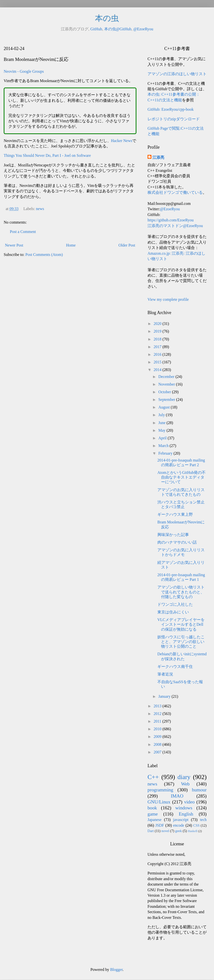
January (165, 696)
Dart (151, 831)
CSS (197, 825)
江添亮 (158, 157)
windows (184, 808)
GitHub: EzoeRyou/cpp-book (171, 109)
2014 (158, 370)
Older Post (127, 245)
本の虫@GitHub (118, 29)
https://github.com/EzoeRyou (171, 220)
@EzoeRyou (143, 29)
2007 (158, 752)
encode (179, 825)
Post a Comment (23, 232)
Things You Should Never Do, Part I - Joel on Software (47, 155)
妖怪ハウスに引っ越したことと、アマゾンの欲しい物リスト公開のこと (181, 642)
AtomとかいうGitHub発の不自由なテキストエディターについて (181, 477)
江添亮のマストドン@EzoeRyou (175, 226)
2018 (158, 339)
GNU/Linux (159, 802)
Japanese (155, 820)
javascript (181, 820)
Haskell (192, 831)
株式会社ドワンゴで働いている (175, 192)
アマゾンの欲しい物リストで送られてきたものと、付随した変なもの (181, 592)
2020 (158, 324)
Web (185, 784)
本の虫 (107, 18)
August (165, 407)
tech (203, 820)
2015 (158, 362)
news (40, 209)
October (165, 392)
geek (178, 831)
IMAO (177, 796)
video (189, 802)
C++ (153, 777)
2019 (158, 331)
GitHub (96, 29)
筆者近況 (165, 674)
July (162, 415)
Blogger (116, 970)
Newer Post (14, 245)
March (164, 446)
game (153, 814)
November (167, 384)
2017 (158, 347)
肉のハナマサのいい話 (177, 542)
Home (71, 245)
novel (165, 831)
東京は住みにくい (173, 612)
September (167, 400)
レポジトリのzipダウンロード (174, 119)
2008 (158, 744)
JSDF (160, 825)
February (166, 453)
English (186, 814)
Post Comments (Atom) (44, 255)
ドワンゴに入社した (175, 604)
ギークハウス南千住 (175, 667)
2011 (158, 721)
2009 (158, 737)
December (167, 377)
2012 (158, 714)
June (162, 423)
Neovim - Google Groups (24, 71)
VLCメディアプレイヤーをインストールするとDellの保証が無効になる (181, 624)
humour (199, 790)
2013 (158, 706)
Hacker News (122, 141)
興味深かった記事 (173, 535)
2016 (158, 354)
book (152, 808)
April (163, 438)
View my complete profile (168, 299)
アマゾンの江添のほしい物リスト (177, 74)
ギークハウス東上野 (175, 514)
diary (184, 777)
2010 (158, 729)
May (162, 430)
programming (160, 790)
